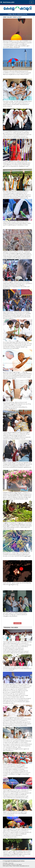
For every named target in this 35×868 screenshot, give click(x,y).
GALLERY (10, 17)
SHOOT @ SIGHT (17, 17)
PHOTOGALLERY (7, 2)
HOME (5, 17)
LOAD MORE (17, 623)
